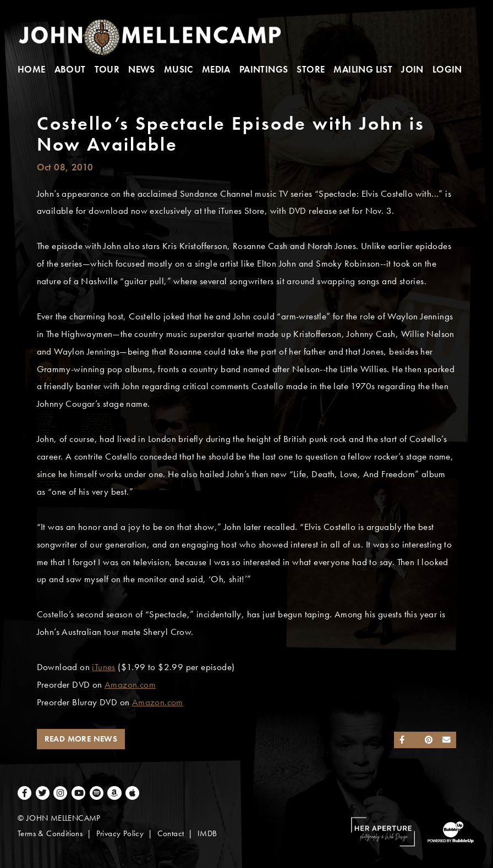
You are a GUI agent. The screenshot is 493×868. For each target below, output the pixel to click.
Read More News (81, 739)
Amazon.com (130, 685)
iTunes (103, 667)
